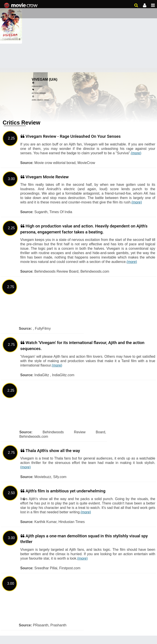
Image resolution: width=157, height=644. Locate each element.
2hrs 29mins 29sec (41, 100)
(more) (136, 153)
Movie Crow (21, 6)
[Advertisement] (78, 33)
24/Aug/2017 (37, 86)
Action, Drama (39, 93)
